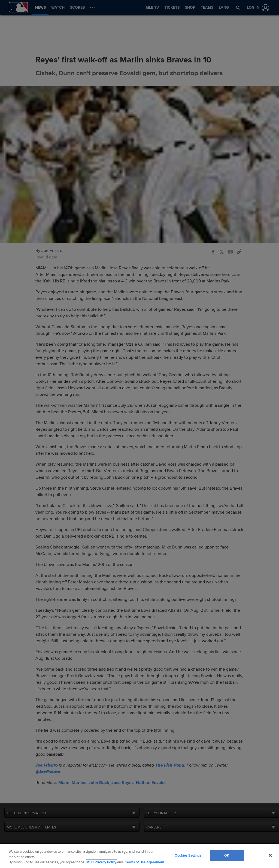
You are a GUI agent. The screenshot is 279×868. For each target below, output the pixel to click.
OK (227, 855)
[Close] (270, 855)
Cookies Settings (188, 855)
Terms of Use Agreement (145, 862)
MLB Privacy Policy (101, 862)
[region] (139, 856)
